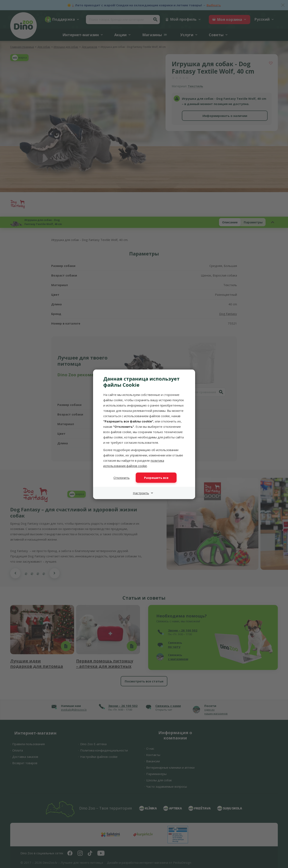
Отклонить (122, 478)
